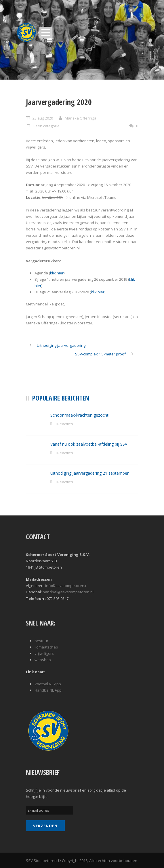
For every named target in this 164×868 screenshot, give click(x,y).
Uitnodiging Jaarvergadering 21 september (89, 473)
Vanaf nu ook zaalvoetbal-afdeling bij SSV (89, 444)
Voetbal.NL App (48, 684)
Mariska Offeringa (81, 118)
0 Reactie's (64, 424)
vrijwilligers (44, 653)
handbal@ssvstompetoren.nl (68, 592)
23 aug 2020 (43, 118)
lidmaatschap (46, 647)
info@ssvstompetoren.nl (67, 586)
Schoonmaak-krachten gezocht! (80, 415)
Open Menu (46, 32)
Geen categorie (46, 126)
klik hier (57, 273)
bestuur (41, 641)
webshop (43, 660)
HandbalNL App (48, 690)
